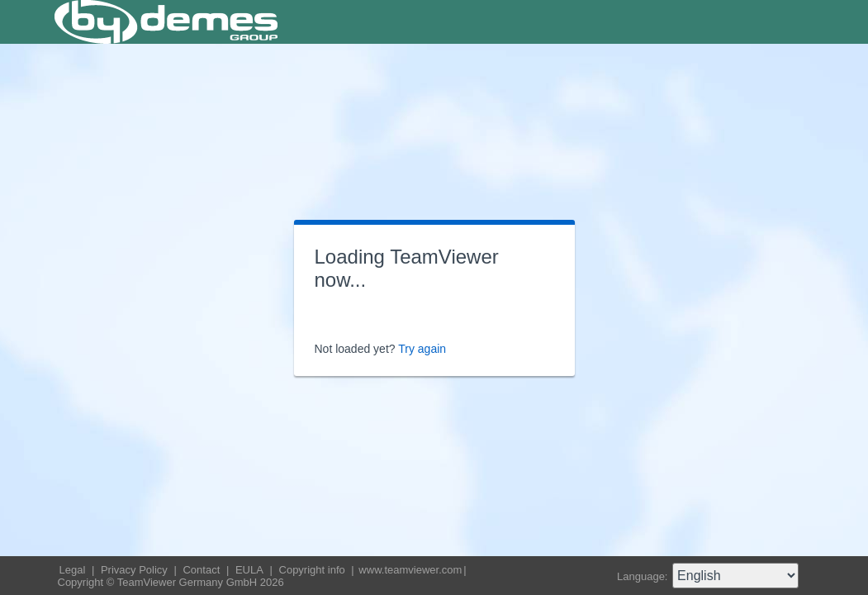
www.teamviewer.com (410, 570)
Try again (422, 349)
